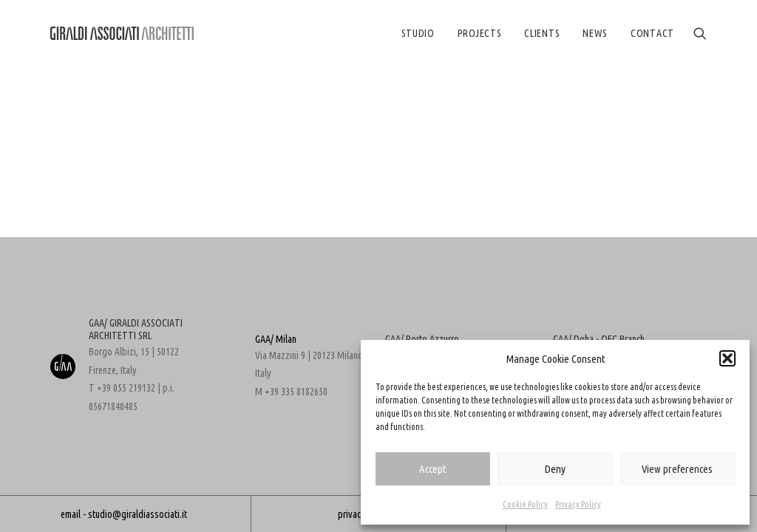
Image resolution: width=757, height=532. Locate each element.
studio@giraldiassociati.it (138, 514)
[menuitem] (418, 33)
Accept (433, 469)
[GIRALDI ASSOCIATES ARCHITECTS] (122, 33)
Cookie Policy (525, 504)
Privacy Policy (578, 504)
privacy (352, 514)
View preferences (677, 469)
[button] (727, 358)
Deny (555, 469)
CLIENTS (542, 33)
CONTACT (652, 33)
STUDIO (418, 33)
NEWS (595, 33)
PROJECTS (480, 33)
